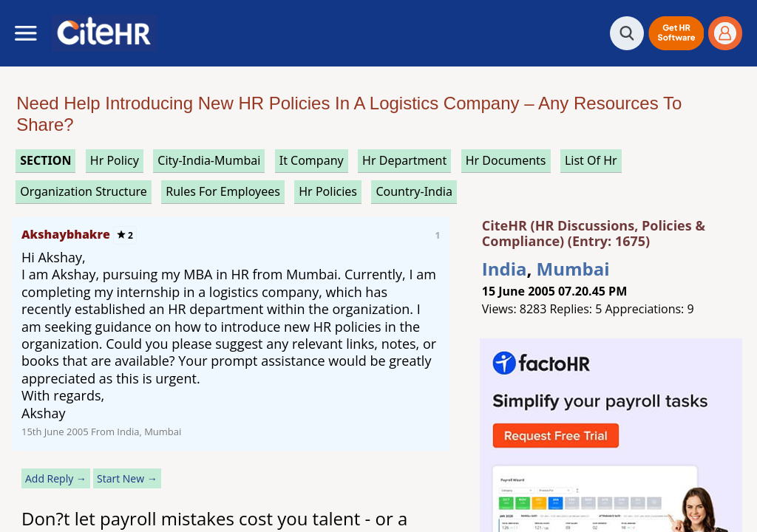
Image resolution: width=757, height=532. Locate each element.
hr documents (506, 160)
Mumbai (573, 269)
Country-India (414, 191)
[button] (676, 33)
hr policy (115, 160)
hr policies (328, 191)
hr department (404, 160)
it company (312, 160)
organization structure (84, 191)
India (505, 269)
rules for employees (223, 191)
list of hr (591, 160)
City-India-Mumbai (209, 160)
